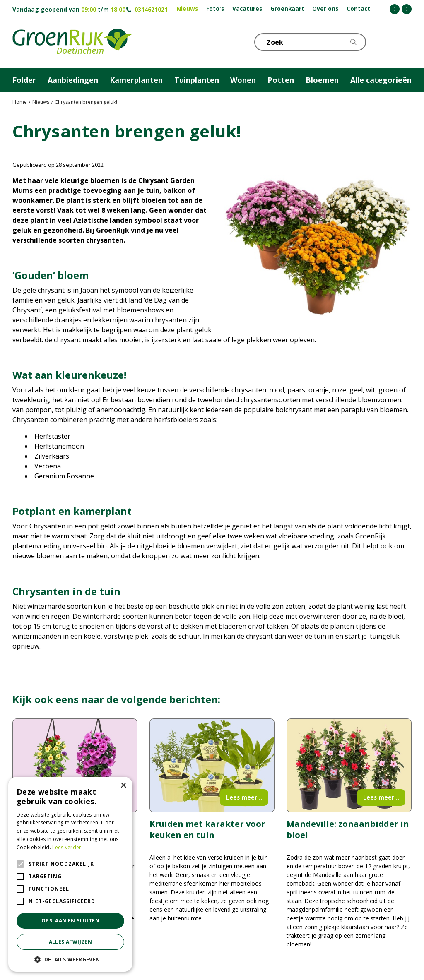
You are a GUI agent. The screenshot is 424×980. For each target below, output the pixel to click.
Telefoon (405, 41)
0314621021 (151, 9)
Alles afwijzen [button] (71, 942)
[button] (70, 959)
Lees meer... (244, 797)
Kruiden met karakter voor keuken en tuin (207, 829)
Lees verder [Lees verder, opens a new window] (67, 847)
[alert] (70, 874)
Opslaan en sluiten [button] (70, 921)
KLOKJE (385, 41)
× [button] (123, 786)
